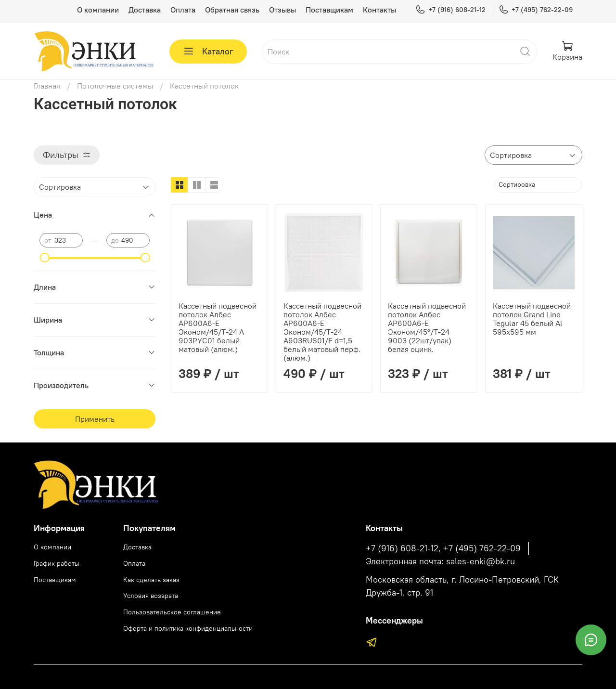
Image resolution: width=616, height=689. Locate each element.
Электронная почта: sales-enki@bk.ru (440, 561)
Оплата (183, 10)
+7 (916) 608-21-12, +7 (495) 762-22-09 (443, 548)
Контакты (379, 10)
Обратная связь (232, 10)
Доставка (145, 10)
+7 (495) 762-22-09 (536, 10)
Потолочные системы (115, 86)
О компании (98, 10)
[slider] (44, 258)
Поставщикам (329, 10)
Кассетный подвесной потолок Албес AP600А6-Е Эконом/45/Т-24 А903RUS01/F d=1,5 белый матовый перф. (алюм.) (322, 332)
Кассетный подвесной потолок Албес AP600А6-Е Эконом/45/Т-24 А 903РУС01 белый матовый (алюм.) (218, 327)
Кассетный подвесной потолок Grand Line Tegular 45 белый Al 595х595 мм (532, 319)
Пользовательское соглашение (172, 612)
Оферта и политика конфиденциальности (188, 628)
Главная (47, 86)
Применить (95, 419)
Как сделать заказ (151, 580)
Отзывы (282, 10)
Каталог (208, 52)
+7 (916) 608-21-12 (450, 10)
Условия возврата (151, 596)
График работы (57, 563)
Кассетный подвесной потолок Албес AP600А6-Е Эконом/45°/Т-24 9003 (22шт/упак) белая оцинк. (427, 327)
